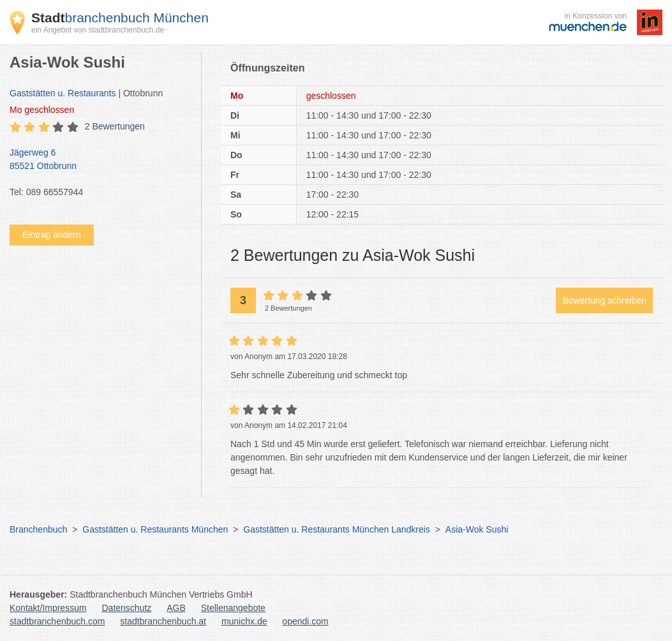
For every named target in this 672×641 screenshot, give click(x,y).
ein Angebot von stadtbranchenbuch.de (98, 30)
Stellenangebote (233, 608)
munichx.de (244, 621)
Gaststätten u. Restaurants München (155, 529)
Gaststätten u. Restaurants (63, 93)
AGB (176, 608)
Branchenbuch (38, 529)
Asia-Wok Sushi (477, 529)
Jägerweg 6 (99, 160)
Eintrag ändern (52, 235)
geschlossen (42, 110)
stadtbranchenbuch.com (57, 621)
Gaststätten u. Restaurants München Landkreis (337, 529)
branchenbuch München (120, 18)
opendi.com (305, 621)
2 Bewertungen (115, 126)
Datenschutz (127, 608)
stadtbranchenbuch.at (163, 621)
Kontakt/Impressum (48, 608)
